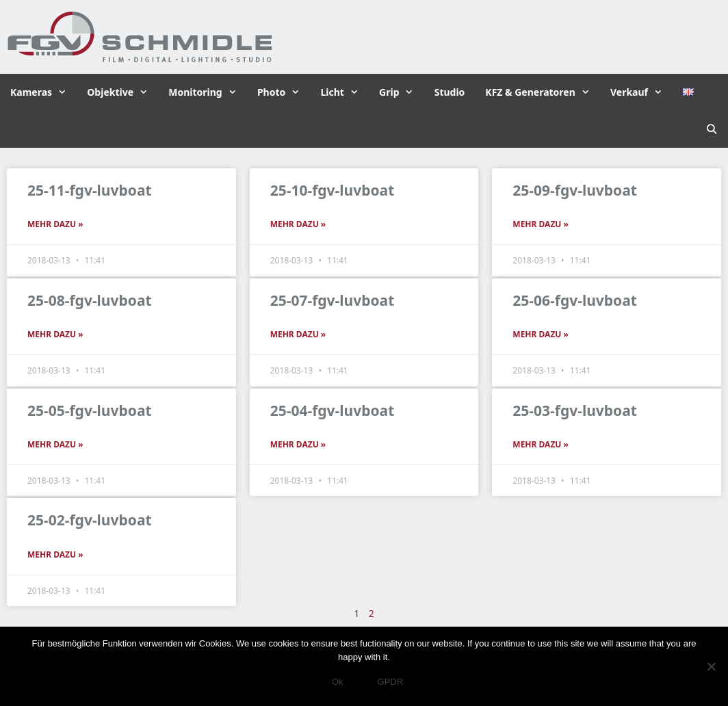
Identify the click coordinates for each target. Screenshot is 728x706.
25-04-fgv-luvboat (333, 410)
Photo (284, 92)
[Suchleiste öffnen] (712, 129)
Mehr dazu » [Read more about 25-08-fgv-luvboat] (55, 334)
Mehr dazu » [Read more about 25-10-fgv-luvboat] (298, 224)
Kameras (43, 92)
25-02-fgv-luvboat (90, 520)
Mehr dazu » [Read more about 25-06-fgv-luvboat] (541, 334)
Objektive (122, 92)
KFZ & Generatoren (543, 92)
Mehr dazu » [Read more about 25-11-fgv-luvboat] (55, 224)
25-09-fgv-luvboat (575, 190)
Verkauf (641, 92)
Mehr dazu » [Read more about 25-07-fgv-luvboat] (298, 334)
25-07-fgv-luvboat (333, 300)
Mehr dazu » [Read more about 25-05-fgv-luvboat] (55, 444)
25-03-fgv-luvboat (575, 410)
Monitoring (208, 92)
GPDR (391, 682)
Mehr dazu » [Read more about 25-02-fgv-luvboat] (55, 554)
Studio (450, 92)
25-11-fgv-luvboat (90, 190)
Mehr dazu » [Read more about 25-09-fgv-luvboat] (541, 224)
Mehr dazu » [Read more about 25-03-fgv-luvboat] (541, 444)
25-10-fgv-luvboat (333, 190)
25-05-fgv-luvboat (90, 410)
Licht (344, 92)
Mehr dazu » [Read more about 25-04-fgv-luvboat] (298, 444)
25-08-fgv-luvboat (90, 300)
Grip (402, 92)
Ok (338, 682)
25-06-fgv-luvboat (575, 300)
